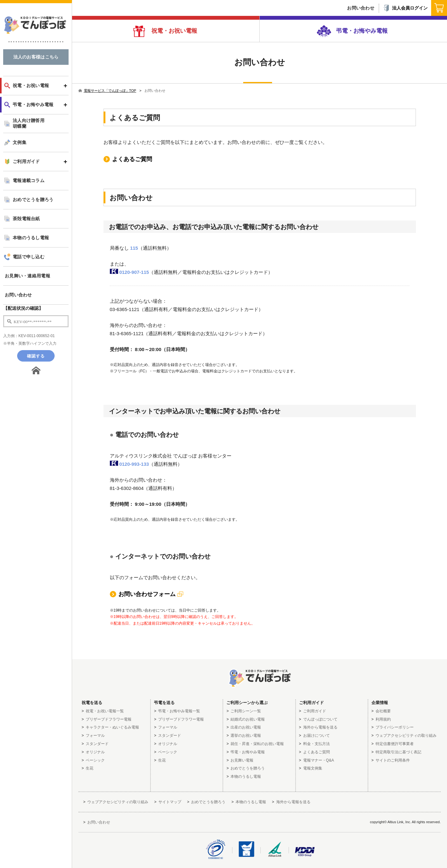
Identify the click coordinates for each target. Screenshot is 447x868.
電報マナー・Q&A (319, 760)
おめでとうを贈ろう (33, 200)
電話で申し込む (29, 257)
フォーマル (95, 736)
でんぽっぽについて (320, 719)
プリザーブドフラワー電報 (109, 719)
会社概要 (383, 711)
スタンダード (97, 744)
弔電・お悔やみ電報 (361, 31)
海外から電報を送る (320, 727)
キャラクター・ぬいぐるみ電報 (112, 727)
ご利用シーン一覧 (246, 711)
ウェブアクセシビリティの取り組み (406, 736)
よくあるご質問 (132, 159)
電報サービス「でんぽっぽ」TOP (107, 91)
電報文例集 (313, 768)
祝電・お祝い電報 (173, 31)
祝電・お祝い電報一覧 (105, 711)
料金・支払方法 (317, 744)
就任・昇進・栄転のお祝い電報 (257, 744)
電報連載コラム (29, 181)
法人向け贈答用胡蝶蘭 (29, 123)
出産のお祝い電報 (246, 727)
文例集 (20, 142)
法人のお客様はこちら (36, 57)
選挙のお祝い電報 (246, 736)
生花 (90, 768)
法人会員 (405, 8)
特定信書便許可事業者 (395, 744)
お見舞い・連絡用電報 (27, 276)
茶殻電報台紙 (26, 219)
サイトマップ (170, 802)
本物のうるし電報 (31, 238)
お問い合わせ (18, 295)
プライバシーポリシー (395, 727)
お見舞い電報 (242, 760)
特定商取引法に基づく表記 (398, 752)
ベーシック (95, 760)
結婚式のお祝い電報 (248, 719)
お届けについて (317, 736)
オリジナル (95, 752)
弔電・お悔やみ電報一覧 (179, 711)
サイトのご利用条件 (393, 760)
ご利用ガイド (26, 162)
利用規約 (383, 719)
